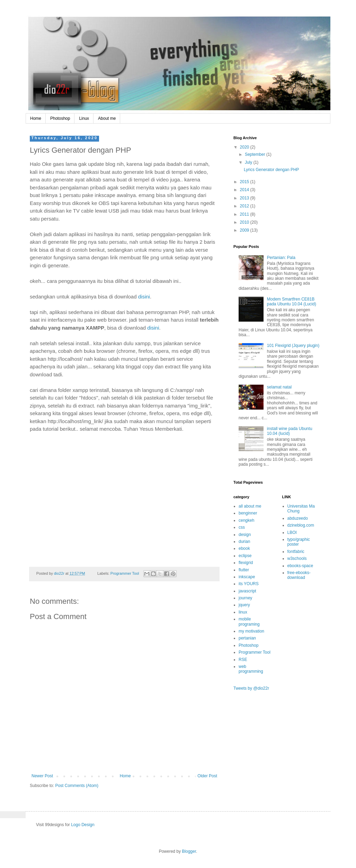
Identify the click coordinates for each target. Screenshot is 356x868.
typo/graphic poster (299, 542)
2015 (245, 182)
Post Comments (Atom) (77, 786)
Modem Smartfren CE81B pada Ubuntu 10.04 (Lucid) (292, 302)
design (245, 535)
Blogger (189, 851)
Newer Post (42, 776)
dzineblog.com (301, 525)
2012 (245, 206)
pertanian (247, 638)
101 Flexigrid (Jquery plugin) (293, 346)
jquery (244, 605)
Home (36, 118)
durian (244, 542)
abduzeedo (298, 518)
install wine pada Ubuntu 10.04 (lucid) (290, 431)
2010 (245, 222)
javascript (247, 591)
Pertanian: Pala (281, 258)
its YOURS (249, 584)
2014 (245, 190)
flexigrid (246, 563)
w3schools (297, 558)
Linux (84, 118)
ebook (244, 548)
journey (245, 598)
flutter (244, 570)
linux (243, 612)
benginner (248, 513)
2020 (245, 147)
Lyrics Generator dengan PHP (272, 170)
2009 (245, 230)
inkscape (247, 577)
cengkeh (246, 520)
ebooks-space (300, 566)
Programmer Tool (125, 573)
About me (107, 118)
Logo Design (83, 825)
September (256, 154)
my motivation (251, 631)
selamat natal (279, 387)
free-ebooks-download (299, 575)
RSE (243, 660)
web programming (251, 669)
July (249, 162)
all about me (250, 506)
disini (144, 297)
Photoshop (60, 118)
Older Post (207, 776)
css (242, 527)
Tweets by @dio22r (251, 688)
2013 (245, 198)
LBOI (292, 533)
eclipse (245, 556)
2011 (245, 214)
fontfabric (296, 552)
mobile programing (249, 621)
